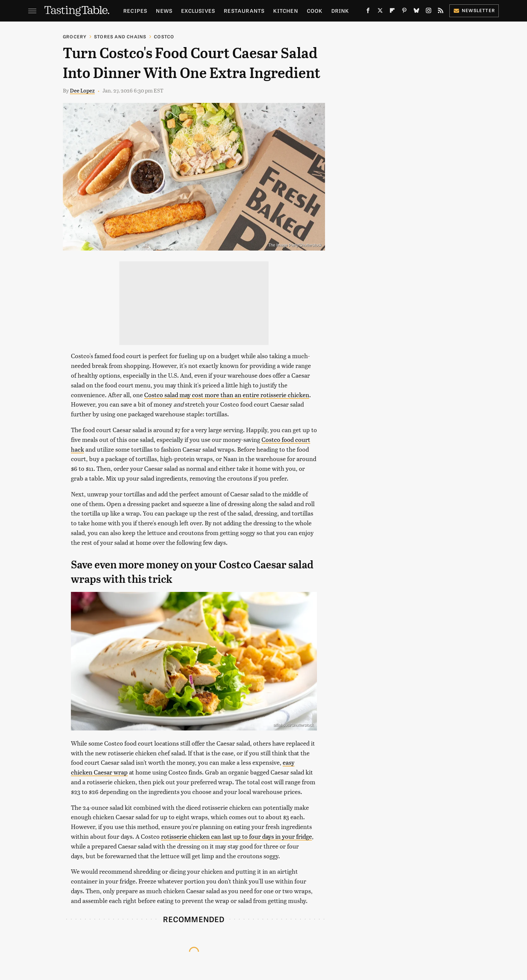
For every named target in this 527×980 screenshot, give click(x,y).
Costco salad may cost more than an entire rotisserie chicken (227, 395)
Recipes (135, 11)
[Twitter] (380, 12)
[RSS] (441, 12)
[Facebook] (368, 12)
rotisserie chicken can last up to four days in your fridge (236, 836)
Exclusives (198, 11)
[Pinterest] (404, 12)
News (164, 11)
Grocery (75, 36)
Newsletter (474, 10)
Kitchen (286, 11)
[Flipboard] (392, 12)
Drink (340, 11)
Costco (164, 36)
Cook (315, 11)
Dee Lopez (82, 90)
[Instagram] (429, 12)
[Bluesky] (416, 12)
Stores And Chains (120, 36)
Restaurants (244, 11)
